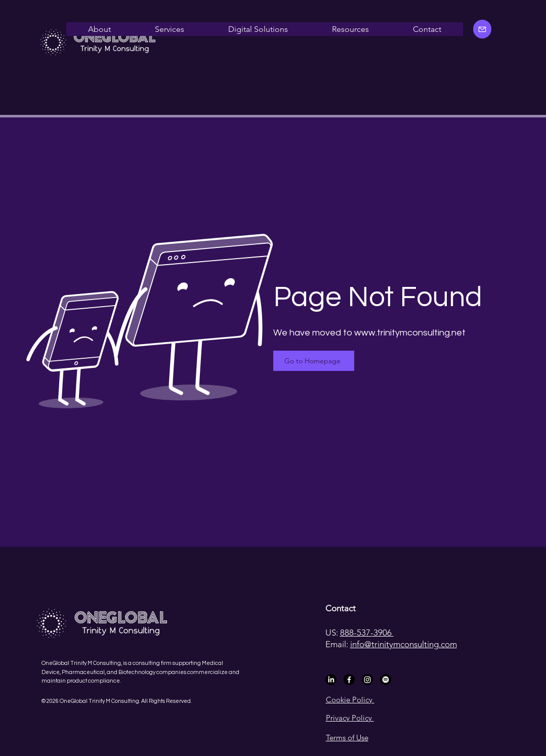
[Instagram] (367, 680)
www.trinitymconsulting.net (410, 333)
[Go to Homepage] (314, 361)
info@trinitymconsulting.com (404, 644)
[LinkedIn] (331, 680)
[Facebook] (349, 680)
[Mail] (482, 29)
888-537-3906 (367, 633)
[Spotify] (386, 680)
